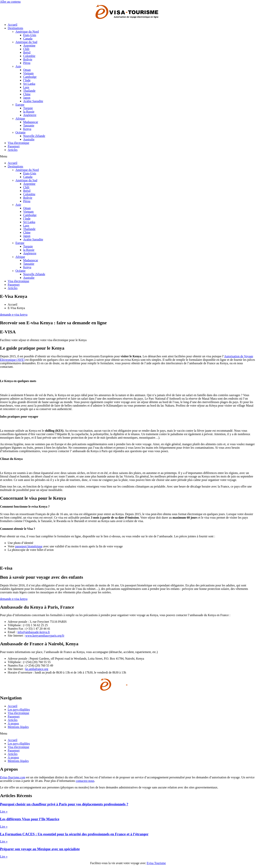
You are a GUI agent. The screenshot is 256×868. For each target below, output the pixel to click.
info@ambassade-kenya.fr (34, 632)
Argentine (29, 45)
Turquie (28, 108)
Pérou (27, 63)
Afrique (20, 118)
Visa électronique (18, 143)
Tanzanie (29, 125)
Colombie (29, 56)
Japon (27, 98)
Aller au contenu (10, 2)
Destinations (15, 28)
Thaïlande (29, 91)
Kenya (27, 129)
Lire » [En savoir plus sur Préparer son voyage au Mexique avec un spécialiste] (4, 857)
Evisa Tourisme (156, 863)
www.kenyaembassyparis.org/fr (45, 636)
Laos (26, 87)
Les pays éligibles (19, 710)
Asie (18, 66)
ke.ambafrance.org (37, 669)
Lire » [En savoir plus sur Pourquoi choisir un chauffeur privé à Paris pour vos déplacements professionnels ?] (4, 812)
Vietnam (28, 73)
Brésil (27, 52)
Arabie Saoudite (33, 101)
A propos (13, 723)
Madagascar (31, 122)
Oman (27, 70)
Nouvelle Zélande (34, 136)
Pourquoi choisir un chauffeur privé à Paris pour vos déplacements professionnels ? (64, 804)
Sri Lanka (29, 84)
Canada (28, 39)
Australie (29, 139)
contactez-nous (85, 781)
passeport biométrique (29, 546)
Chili (26, 49)
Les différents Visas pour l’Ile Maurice (30, 819)
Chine (27, 94)
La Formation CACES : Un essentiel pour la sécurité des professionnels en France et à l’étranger (74, 834)
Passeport (14, 146)
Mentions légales (18, 727)
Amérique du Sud (26, 42)
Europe (20, 105)
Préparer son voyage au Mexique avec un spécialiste (40, 849)
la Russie (29, 112)
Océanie (20, 132)
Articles (13, 150)
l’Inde (27, 80)
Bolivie (28, 59)
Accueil (13, 25)
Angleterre (30, 115)
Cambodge (30, 77)
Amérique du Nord (27, 32)
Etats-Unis (30, 35)
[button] (128, 156)
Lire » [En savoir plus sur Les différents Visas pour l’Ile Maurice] (4, 827)
